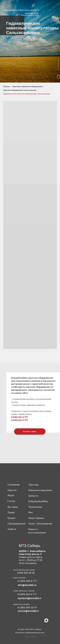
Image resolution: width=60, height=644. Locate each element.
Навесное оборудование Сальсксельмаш (20, 90)
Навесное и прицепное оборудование (27, 86)
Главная (6, 86)
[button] (30, 432)
